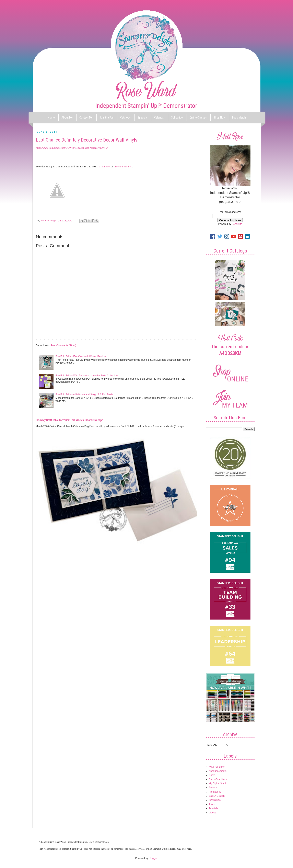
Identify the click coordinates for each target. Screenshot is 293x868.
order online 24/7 (123, 166)
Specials (143, 118)
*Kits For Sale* (217, 767)
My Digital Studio (218, 783)
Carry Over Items (218, 779)
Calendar (159, 118)
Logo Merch (239, 118)
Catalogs (125, 118)
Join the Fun (107, 118)
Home (51, 118)
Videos (212, 813)
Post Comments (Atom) (63, 345)
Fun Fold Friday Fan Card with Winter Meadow (81, 356)
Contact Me (86, 118)
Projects (213, 788)
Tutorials (213, 808)
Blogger (153, 858)
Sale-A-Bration (217, 796)
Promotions (215, 792)
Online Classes (198, 118)
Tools (212, 804)
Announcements (218, 771)
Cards (212, 775)
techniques (215, 800)
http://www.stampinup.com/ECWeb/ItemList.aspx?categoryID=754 (72, 148)
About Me (67, 118)
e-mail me (104, 166)
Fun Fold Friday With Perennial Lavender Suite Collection (87, 376)
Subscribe (177, 118)
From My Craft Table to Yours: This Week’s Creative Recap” (69, 420)
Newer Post (43, 340)
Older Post (190, 340)
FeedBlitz (237, 224)
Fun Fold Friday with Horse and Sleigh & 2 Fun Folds (84, 394)
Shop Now (219, 118)
